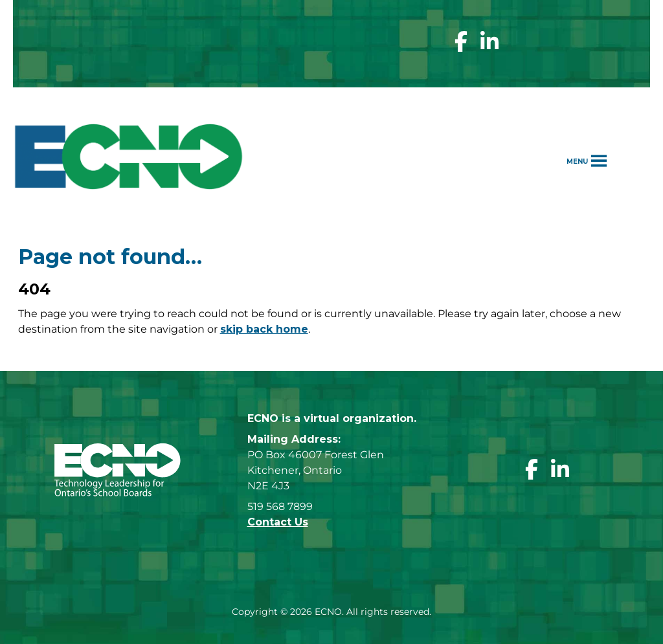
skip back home (264, 329)
